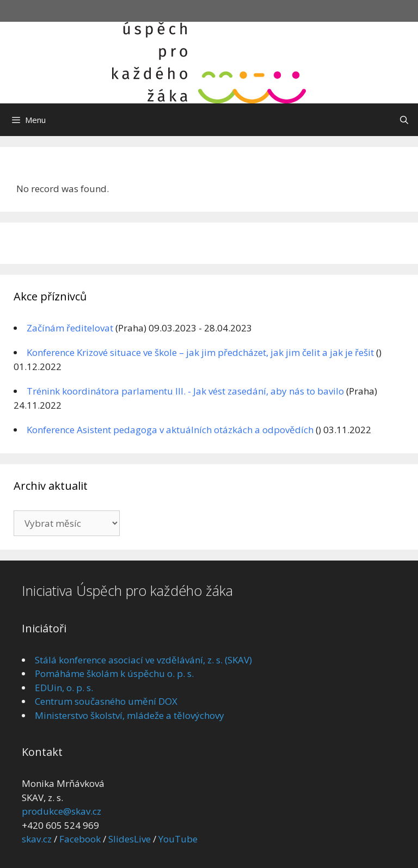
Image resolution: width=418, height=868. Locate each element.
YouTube (178, 839)
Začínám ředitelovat (70, 328)
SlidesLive (130, 839)
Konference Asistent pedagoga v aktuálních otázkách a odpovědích (170, 430)
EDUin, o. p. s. (64, 688)
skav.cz (37, 839)
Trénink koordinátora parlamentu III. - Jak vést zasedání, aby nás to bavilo (185, 391)
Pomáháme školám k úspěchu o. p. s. (114, 673)
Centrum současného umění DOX (106, 701)
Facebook (80, 839)
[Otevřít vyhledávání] (404, 120)
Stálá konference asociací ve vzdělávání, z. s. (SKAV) (143, 660)
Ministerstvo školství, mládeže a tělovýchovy (130, 715)
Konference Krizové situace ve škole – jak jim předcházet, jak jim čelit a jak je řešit (200, 352)
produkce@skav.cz (62, 811)
